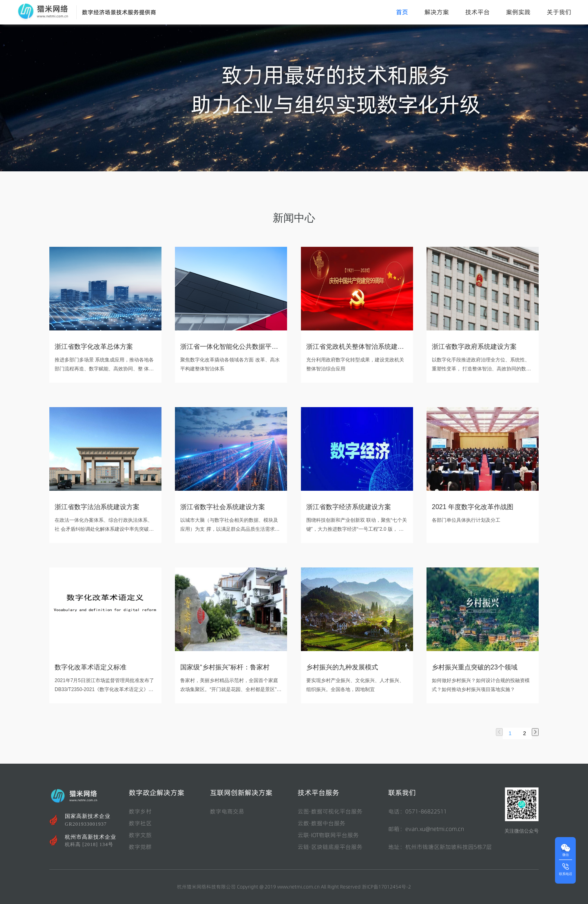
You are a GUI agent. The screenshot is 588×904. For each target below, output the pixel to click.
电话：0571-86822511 (418, 811)
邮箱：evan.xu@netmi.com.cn (426, 829)
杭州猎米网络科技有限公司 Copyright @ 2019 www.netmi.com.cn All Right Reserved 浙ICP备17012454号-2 (294, 887)
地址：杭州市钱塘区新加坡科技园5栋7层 (440, 847)
